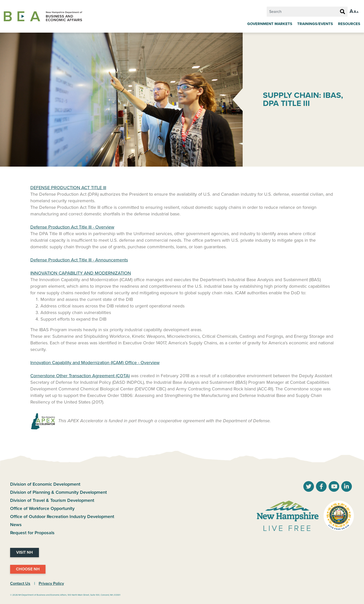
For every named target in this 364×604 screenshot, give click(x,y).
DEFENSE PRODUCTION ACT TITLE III (68, 188)
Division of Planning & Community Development (59, 492)
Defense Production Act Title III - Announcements (79, 260)
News (16, 525)
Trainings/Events (315, 24)
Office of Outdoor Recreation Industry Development (62, 517)
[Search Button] (343, 12)
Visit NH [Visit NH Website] (25, 552)
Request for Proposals (32, 533)
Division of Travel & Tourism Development (52, 500)
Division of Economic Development (45, 484)
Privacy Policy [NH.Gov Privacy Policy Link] (51, 584)
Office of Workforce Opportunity (42, 508)
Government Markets (270, 24)
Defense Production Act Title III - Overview (72, 227)
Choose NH (28, 569)
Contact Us (20, 584)
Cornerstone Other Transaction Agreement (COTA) (80, 376)
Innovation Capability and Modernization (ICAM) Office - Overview (95, 363)
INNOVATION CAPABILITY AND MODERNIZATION (81, 273)
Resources (349, 24)
